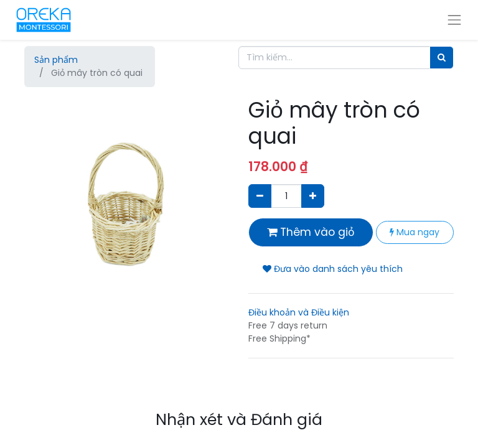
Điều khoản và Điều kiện (299, 312)
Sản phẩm (56, 60)
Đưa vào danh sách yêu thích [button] (333, 269)
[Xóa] (260, 196)
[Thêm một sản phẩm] (313, 196)
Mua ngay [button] (415, 232)
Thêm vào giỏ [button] (311, 232)
